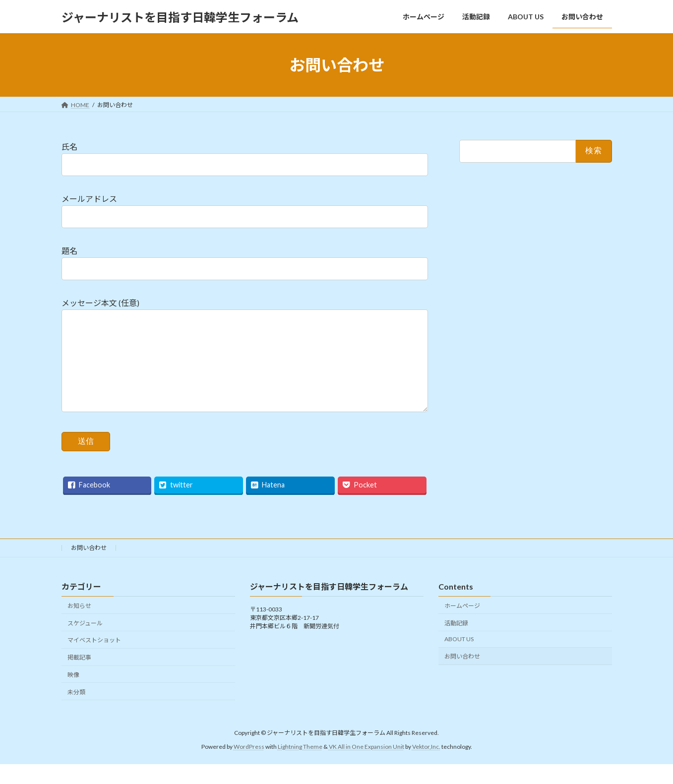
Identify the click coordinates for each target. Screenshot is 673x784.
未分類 (76, 712)
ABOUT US (459, 659)
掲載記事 (79, 677)
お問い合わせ (89, 568)
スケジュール (85, 642)
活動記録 (456, 642)
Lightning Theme (300, 766)
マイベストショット (94, 660)
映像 (73, 694)
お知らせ (79, 626)
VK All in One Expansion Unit (367, 766)
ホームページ (462, 626)
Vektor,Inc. (426, 766)
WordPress (249, 766)
